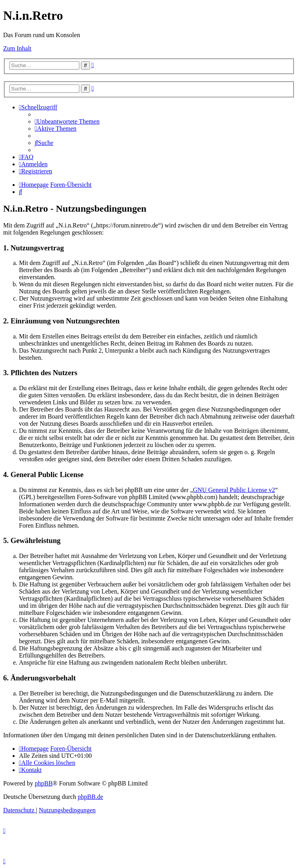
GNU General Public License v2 (234, 490)
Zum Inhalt (17, 48)
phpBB (44, 783)
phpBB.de (90, 797)
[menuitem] (67, 121)
